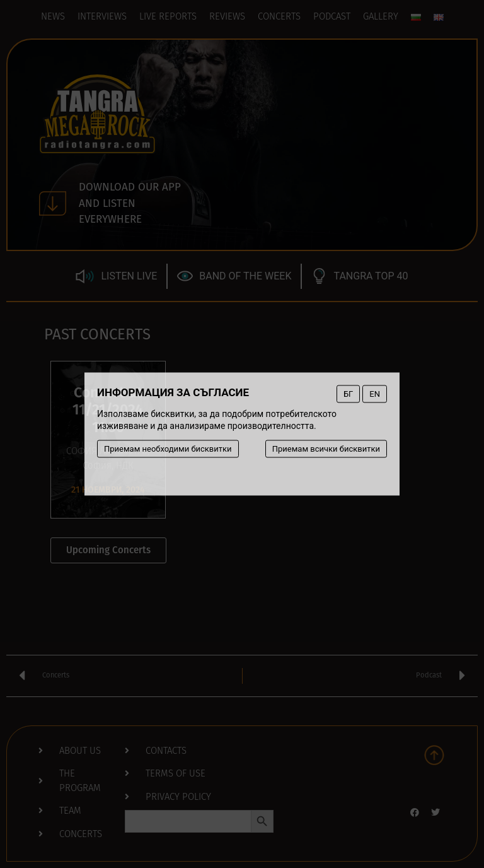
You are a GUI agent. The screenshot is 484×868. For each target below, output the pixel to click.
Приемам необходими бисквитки (168, 449)
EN (375, 394)
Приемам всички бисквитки (326, 449)
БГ (348, 394)
